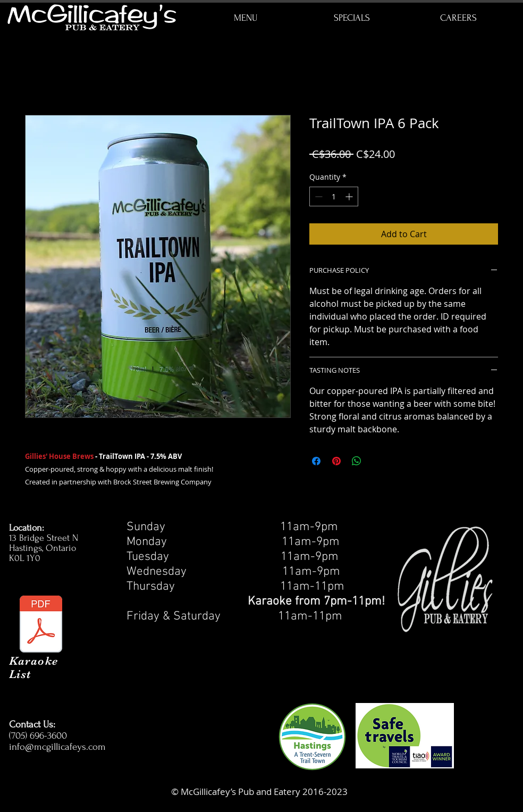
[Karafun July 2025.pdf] (41, 625)
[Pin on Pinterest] (336, 461)
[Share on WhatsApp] (357, 461)
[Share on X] (377, 461)
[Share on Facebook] (316, 461)
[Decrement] (318, 196)
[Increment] (350, 196)
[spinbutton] (334, 196)
